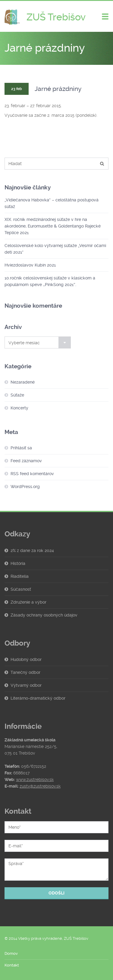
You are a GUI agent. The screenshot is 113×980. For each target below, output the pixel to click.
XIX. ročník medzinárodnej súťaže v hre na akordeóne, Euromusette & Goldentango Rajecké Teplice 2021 (53, 226)
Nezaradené (23, 382)
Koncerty (19, 408)
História (18, 563)
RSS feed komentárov (32, 474)
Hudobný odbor (26, 659)
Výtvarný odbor (26, 685)
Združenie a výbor (28, 602)
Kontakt (12, 965)
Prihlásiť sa (21, 448)
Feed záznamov (26, 461)
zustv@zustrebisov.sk (40, 786)
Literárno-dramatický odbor (38, 698)
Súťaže (17, 395)
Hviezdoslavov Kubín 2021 (30, 265)
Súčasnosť (21, 589)
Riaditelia (20, 576)
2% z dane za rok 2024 (32, 550)
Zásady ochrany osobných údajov (44, 615)
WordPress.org (25, 487)
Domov (11, 953)
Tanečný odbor (25, 672)
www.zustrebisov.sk (35, 779)
